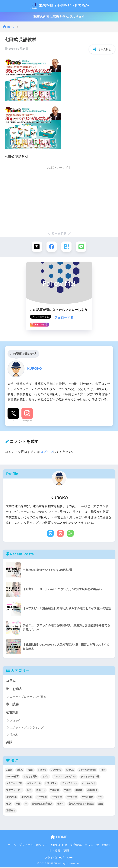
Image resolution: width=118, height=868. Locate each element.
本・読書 (12, 705)
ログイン (46, 452)
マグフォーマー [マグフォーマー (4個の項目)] (14, 791)
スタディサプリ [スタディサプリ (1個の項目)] (14, 784)
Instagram (27, 421)
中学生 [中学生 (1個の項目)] (67, 791)
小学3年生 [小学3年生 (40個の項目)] (26, 798)
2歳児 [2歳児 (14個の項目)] (20, 771)
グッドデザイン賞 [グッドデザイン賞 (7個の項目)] (90, 777)
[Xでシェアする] (36, 247)
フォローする (64, 318)
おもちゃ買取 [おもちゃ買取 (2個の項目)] (30, 777)
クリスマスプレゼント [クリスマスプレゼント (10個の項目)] (65, 777)
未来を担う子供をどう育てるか (60, 6)
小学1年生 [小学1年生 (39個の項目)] (92, 791)
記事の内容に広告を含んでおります (59, 17)
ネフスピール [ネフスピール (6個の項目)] (34, 784)
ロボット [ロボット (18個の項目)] (41, 791)
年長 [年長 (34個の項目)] (18, 804)
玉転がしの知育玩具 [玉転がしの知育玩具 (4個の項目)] (42, 804)
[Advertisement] (59, 198)
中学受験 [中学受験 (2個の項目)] (55, 791)
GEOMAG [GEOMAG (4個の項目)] (56, 771)
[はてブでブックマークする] (67, 247)
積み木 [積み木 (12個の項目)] (61, 804)
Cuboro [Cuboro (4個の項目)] (42, 771)
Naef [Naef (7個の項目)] (103, 771)
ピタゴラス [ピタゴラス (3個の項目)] (51, 784)
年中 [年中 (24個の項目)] (100, 798)
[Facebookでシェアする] (51, 247)
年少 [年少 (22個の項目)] (8, 804)
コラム (11, 681)
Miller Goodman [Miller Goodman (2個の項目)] (87, 771)
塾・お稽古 (14, 689)
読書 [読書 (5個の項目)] (101, 804)
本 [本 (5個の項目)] (26, 804)
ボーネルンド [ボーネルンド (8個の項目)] (89, 784)
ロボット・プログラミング (27, 728)
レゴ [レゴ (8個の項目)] (29, 791)
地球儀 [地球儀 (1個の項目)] (79, 791)
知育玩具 (12, 713)
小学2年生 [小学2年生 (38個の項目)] (11, 798)
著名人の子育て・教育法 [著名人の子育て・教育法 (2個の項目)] (81, 804)
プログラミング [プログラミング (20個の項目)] (69, 784)
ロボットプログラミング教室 (28, 697)
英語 (9, 743)
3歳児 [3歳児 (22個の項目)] (30, 771)
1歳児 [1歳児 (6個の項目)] (9, 771)
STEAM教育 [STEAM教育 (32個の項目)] (12, 777)
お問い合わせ (59, 846)
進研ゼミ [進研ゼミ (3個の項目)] (11, 811)
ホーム (12, 846)
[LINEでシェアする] (82, 247)
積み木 (14, 735)
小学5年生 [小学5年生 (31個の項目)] (57, 798)
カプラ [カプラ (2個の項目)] (45, 777)
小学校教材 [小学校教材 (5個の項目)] (88, 798)
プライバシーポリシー (33, 846)
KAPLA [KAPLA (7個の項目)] (70, 771)
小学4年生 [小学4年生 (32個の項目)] (42, 798)
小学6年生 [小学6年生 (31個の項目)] (72, 798)
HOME (59, 838)
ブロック (15, 721)
